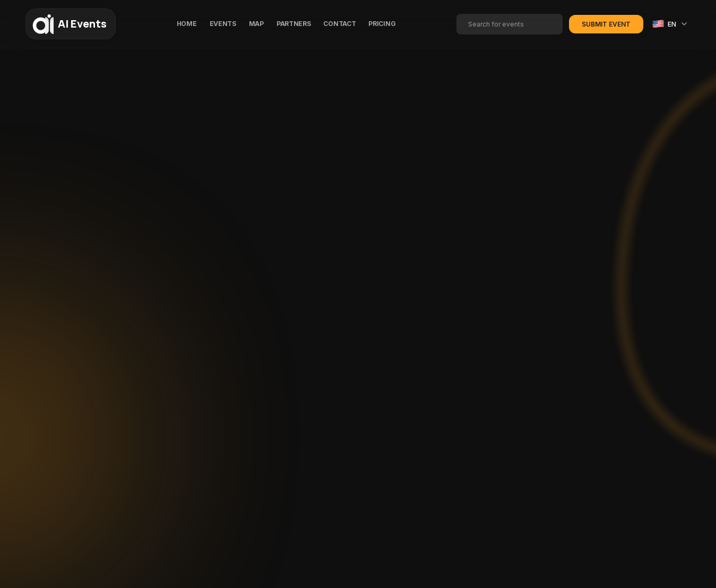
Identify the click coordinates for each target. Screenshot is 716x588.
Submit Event (606, 24)
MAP (256, 24)
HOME (187, 24)
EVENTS (223, 24)
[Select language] (670, 24)
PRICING (382, 24)
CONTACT (339, 24)
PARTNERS (294, 24)
